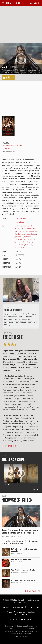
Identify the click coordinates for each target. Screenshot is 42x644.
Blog (37, 607)
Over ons (16, 607)
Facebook (13, 619)
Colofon (25, 607)
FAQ (31, 607)
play (21, 59)
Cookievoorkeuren (21, 615)
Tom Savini (28, 239)
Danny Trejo (24, 231)
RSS (32, 619)
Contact (7, 607)
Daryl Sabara (28, 242)
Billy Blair (29, 245)
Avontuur (12, 146)
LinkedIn (25, 619)
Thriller (7, 148)
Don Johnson (20, 234)
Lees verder (10, 446)
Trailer (7, 484)
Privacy (10, 612)
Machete (6, 67)
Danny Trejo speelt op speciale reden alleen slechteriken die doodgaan (20, 531)
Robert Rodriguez (21, 222)
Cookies (31, 612)
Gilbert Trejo (19, 245)
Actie (5, 146)
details (13, 78)
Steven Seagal (31, 234)
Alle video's (37, 489)
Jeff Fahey (33, 231)
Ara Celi (23, 229)
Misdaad (20, 146)
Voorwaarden (20, 612)
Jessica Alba (19, 237)
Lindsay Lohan (20, 226)
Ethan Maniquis (21, 218)
